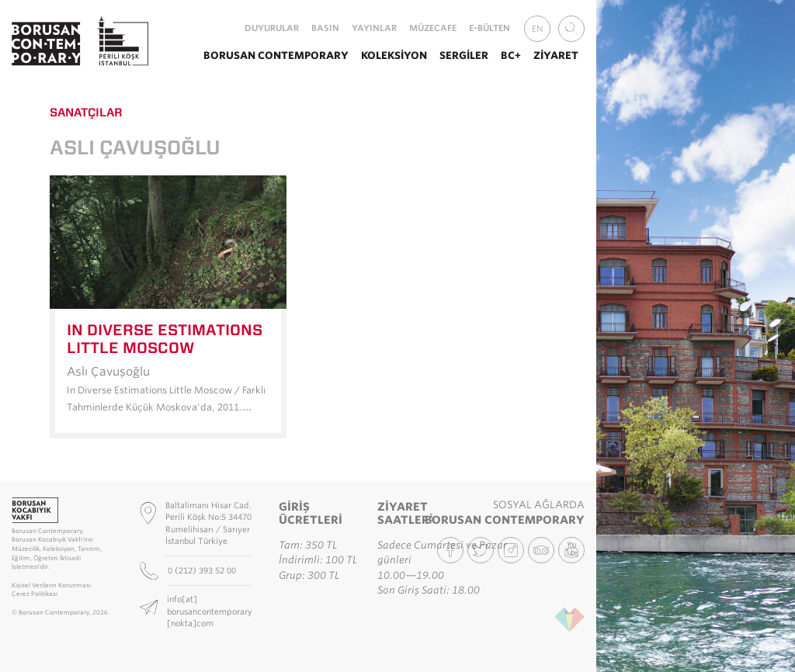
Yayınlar (374, 28)
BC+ (511, 55)
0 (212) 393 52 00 (203, 570)
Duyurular (272, 28)
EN (538, 29)
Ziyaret (556, 55)
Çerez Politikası (35, 594)
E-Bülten (489, 28)
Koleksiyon (394, 55)
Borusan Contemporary (276, 55)
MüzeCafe (433, 28)
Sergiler (464, 55)
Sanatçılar (86, 113)
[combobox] (571, 29)
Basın (325, 28)
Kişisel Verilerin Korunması (51, 585)
